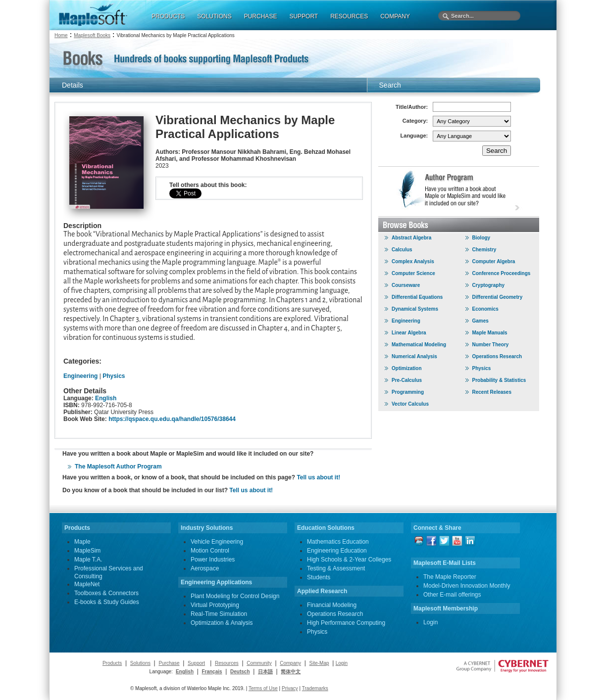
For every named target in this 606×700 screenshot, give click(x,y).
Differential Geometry (498, 297)
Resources (227, 663)
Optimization (407, 368)
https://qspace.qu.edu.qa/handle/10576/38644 (172, 419)
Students (319, 577)
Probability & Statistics (499, 380)
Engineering (80, 376)
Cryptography (489, 285)
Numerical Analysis (414, 356)
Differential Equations (417, 297)
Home (61, 35)
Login (430, 622)
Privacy (290, 688)
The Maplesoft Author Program (118, 467)
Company (290, 663)
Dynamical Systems (415, 309)
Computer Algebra (494, 261)
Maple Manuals (490, 333)
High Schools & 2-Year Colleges (349, 560)
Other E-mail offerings (452, 595)
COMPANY (395, 16)
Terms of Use (263, 688)
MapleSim (87, 551)
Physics (114, 376)
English (106, 398)
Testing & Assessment (336, 568)
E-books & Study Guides (107, 602)
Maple (82, 542)
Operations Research (497, 356)
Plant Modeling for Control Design (235, 596)
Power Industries (213, 560)
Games (480, 321)
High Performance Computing (346, 623)
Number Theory (491, 345)
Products (112, 663)
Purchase (169, 663)
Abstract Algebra (411, 238)
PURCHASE (261, 16)
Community (259, 663)
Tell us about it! (318, 477)
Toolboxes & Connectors (106, 593)
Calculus (402, 250)
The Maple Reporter (450, 577)
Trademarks (315, 688)
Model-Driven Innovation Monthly (467, 586)
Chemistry (484, 250)
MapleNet (87, 584)
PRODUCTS (168, 16)
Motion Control (210, 551)
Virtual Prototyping (215, 605)
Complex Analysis (413, 261)
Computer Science (413, 273)
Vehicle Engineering (217, 542)
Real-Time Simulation (219, 614)
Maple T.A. (88, 560)
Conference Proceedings (502, 273)
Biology (481, 238)
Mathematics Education (338, 542)
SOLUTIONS (214, 16)
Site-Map (319, 663)
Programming (408, 392)
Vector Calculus (410, 404)
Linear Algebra (409, 333)
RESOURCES (349, 16)
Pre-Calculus (407, 380)
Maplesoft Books (92, 35)
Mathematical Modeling (419, 345)
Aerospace (205, 568)
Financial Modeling (332, 605)
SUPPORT (303, 16)
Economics (485, 309)
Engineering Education (337, 551)
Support (196, 663)
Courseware (406, 285)
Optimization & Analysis (222, 623)
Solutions (140, 663)
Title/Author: (412, 107)
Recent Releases (492, 392)
